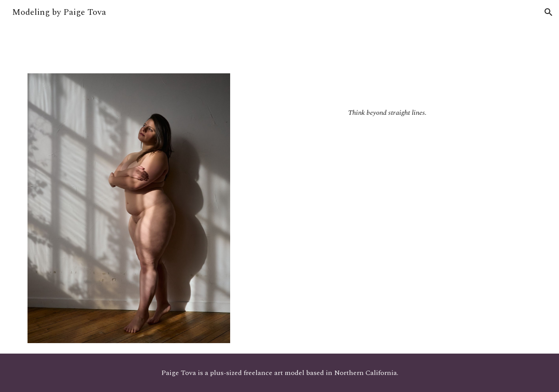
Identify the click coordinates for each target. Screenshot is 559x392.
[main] (387, 97)
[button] (549, 12)
